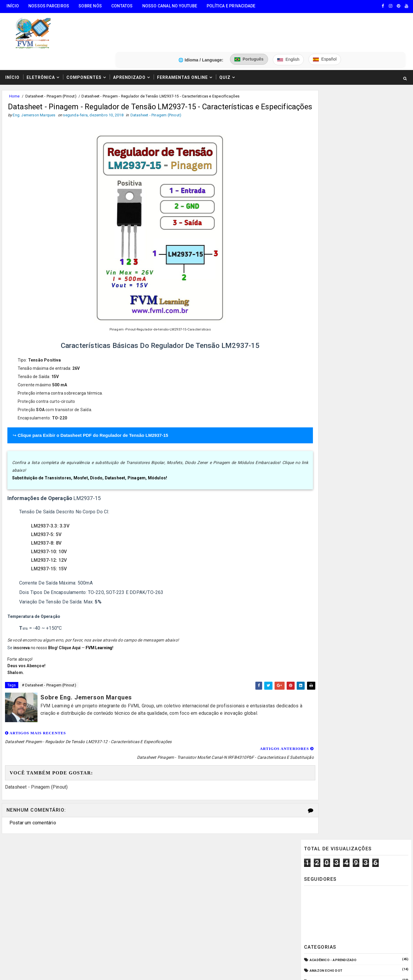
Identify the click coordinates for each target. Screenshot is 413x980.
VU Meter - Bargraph (329, 471)
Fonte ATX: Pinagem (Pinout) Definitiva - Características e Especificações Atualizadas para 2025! (370, 553)
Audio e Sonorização (329, 246)
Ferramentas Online (181, 48)
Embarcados (322, 342)
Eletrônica (39, 48)
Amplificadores (325, 225)
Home (13, 67)
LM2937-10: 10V (48, 534)
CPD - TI (317, 300)
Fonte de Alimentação (330, 385)
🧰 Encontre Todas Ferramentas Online (43, 855)
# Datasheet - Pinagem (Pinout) (47, 668)
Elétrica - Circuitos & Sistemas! (340, 332)
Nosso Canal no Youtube (168, 6)
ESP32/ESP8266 (323, 364)
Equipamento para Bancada (335, 353)
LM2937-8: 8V (45, 525)
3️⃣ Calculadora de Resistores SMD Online (46, 900)
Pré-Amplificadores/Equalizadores (343, 460)
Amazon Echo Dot (327, 193)
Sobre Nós (88, 6)
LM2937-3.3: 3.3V (49, 508)
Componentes (82, 48)
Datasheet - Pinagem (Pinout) (49, 67)
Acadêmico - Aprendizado (334, 182)
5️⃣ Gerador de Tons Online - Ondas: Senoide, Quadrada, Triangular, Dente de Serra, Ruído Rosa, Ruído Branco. (53, 935)
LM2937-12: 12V (48, 542)
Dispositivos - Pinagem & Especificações (348, 321)
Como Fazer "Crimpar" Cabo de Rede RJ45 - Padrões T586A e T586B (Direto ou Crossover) (371, 602)
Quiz (223, 48)
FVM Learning (98, 630)
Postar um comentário (31, 796)
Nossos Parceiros (47, 6)
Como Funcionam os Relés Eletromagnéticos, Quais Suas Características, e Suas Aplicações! (363, 577)
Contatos (120, 6)
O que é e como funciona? (334, 449)
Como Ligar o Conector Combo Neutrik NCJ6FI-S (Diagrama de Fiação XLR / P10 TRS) (369, 528)
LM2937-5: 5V (45, 517)
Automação (321, 257)
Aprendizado (128, 48)
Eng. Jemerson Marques (121, 970)
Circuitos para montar (332, 278)
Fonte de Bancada (327, 396)
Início (11, 6)
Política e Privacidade (229, 6)
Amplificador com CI (329, 203)
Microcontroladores (330, 428)
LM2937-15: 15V (48, 551)
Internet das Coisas (329, 406)
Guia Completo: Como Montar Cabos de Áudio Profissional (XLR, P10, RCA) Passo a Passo (370, 503)
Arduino (318, 235)
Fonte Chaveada (325, 374)
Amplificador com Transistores (340, 214)
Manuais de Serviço (328, 417)
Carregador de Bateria (331, 267)
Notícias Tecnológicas (332, 438)
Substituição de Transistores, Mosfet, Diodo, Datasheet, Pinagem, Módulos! (89, 460)
